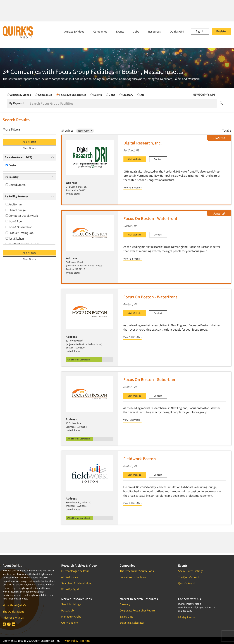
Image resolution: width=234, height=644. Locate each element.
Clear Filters (29, 148)
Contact (158, 159)
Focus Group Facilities (133, 577)
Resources (154, 31)
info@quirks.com (187, 617)
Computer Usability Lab (22, 216)
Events (120, 31)
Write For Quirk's (71, 589)
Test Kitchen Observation (23, 244)
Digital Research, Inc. (143, 143)
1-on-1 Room (15, 221)
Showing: (67, 131)
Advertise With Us (13, 618)
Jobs (136, 31)
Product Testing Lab (20, 233)
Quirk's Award (187, 583)
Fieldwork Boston (139, 459)
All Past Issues (70, 577)
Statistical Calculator (132, 623)
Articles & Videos (74, 31)
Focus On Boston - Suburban (149, 379)
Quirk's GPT (177, 31)
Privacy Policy (70, 641)
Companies (100, 31)
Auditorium (14, 204)
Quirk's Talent (70, 623)
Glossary (125, 604)
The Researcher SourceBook (137, 571)
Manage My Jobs (71, 616)
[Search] (123, 103)
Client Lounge (16, 210)
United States (15, 185)
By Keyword (17, 103)
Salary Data (126, 616)
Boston (11, 165)
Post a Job (68, 610)
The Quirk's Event (13, 611)
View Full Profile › (133, 188)
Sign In (200, 31)
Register (221, 31)
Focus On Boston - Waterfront (150, 218)
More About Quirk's (14, 605)
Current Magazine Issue (75, 571)
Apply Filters (29, 142)
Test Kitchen (15, 239)
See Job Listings (71, 604)
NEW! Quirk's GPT (204, 95)
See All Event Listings (191, 571)
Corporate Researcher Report (137, 610)
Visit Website (135, 159)
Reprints (85, 641)
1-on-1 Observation (19, 227)
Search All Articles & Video (77, 583)
